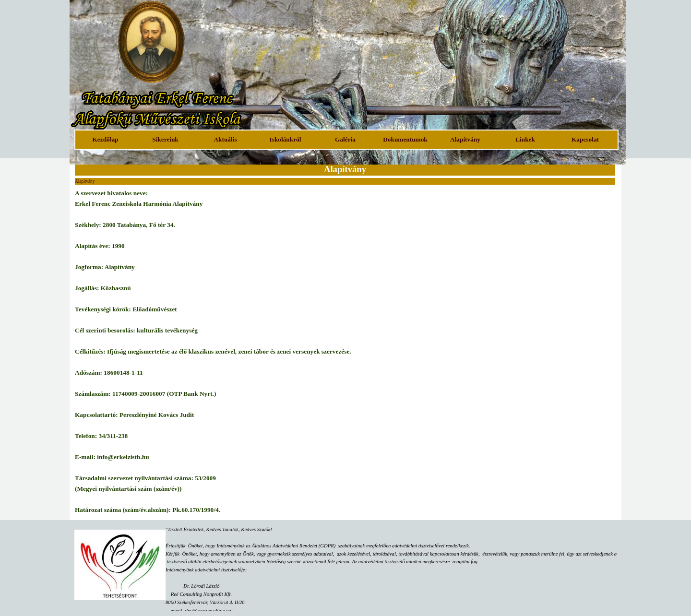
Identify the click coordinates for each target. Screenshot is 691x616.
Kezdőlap (105, 139)
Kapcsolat (585, 139)
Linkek (525, 139)
